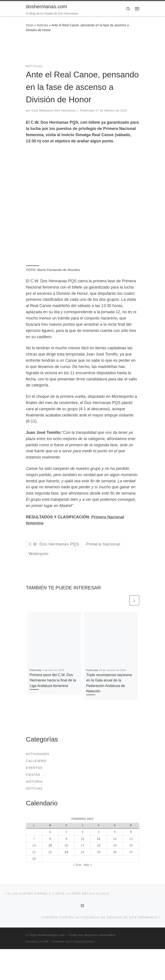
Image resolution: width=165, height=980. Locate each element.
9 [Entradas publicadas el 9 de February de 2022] (66, 839)
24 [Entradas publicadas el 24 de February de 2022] (83, 852)
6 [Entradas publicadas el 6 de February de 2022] (131, 832)
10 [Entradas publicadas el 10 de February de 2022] (83, 839)
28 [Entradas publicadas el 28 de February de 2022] (34, 859)
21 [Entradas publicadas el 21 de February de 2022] (34, 852)
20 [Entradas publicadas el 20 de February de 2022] (131, 845)
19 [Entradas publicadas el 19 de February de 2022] (115, 845)
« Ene (77, 865)
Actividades (38, 754)
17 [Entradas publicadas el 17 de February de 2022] (83, 845)
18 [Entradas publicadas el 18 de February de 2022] (99, 845)
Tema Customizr (85, 942)
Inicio (30, 25)
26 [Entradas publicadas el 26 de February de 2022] (115, 852)
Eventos (34, 768)
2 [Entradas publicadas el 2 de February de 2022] (66, 832)
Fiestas (33, 775)
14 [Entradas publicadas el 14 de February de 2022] (34, 845)
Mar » (88, 865)
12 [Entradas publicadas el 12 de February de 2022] (115, 839)
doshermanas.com (51, 935)
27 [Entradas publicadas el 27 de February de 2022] (131, 852)
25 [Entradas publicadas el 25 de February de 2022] (99, 852)
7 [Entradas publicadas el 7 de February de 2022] (34, 839)
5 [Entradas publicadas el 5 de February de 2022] (115, 832)
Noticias (43, 25)
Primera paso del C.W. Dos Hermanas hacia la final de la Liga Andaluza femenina (53, 680)
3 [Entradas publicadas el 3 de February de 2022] (82, 832)
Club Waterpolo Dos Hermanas (54, 111)
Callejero (36, 761)
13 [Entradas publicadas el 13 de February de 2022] (131, 839)
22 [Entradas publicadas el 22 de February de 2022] (50, 852)
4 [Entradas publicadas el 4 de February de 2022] (99, 832)
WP (47, 942)
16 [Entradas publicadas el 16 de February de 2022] (66, 845)
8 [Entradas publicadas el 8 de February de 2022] (50, 839)
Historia (34, 782)
